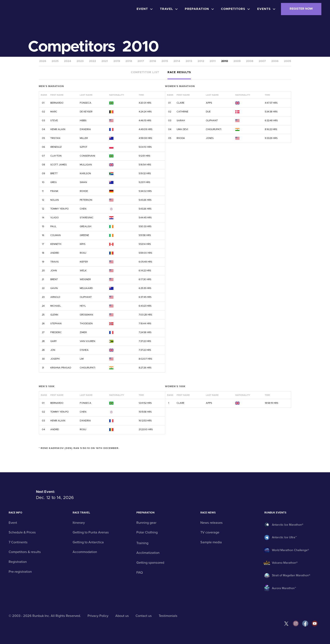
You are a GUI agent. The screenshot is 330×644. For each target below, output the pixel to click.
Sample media (211, 542)
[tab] (145, 73)
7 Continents (18, 542)
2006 (275, 61)
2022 (92, 61)
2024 (68, 61)
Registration (18, 562)
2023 (80, 61)
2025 (55, 61)
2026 (43, 61)
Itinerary (79, 523)
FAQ (140, 573)
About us (122, 616)
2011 (213, 61)
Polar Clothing (147, 532)
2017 (141, 61)
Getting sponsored (150, 563)
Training (142, 543)
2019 (117, 61)
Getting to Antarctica (88, 542)
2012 (201, 61)
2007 (262, 61)
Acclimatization (148, 553)
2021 (105, 61)
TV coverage (210, 532)
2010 (225, 61)
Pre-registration (20, 572)
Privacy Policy (98, 616)
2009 (237, 61)
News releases (212, 523)
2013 (189, 61)
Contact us (144, 616)
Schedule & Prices (22, 532)
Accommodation (85, 552)
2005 (287, 61)
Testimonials (168, 616)
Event (13, 523)
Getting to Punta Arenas (91, 532)
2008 (250, 61)
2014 (177, 61)
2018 (129, 61)
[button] (146, 9)
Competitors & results (25, 552)
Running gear (146, 523)
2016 (153, 61)
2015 (165, 61)
